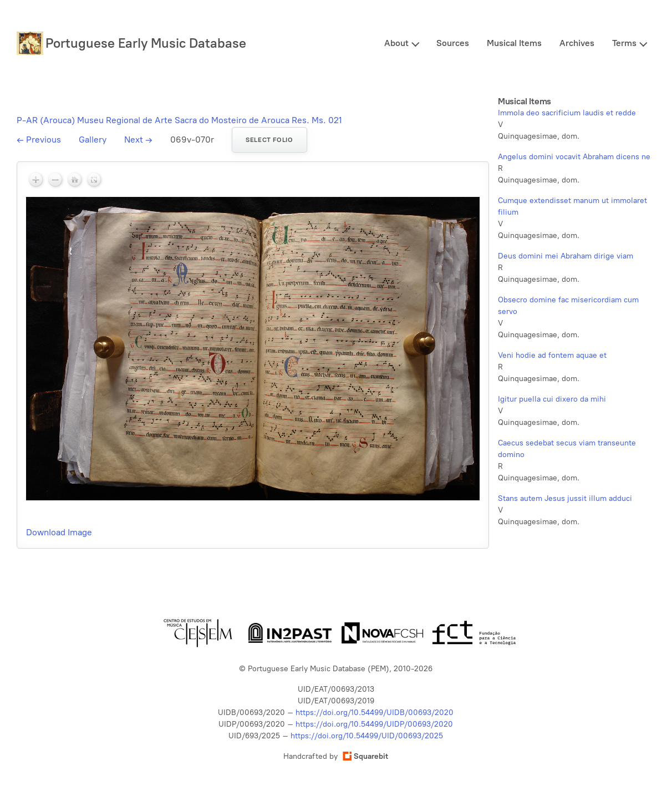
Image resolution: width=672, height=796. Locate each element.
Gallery (93, 140)
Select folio (269, 140)
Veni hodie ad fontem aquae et (552, 355)
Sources (453, 43)
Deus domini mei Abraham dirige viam (566, 256)
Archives (577, 43)
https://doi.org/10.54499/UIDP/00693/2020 (374, 724)
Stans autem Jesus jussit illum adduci (565, 498)
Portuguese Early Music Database (146, 43)
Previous (39, 140)
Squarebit (365, 756)
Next (138, 140)
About (396, 43)
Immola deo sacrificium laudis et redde (567, 113)
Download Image (59, 532)
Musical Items (514, 43)
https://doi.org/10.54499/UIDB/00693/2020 (375, 713)
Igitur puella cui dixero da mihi (552, 399)
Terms (624, 43)
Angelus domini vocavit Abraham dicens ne (574, 157)
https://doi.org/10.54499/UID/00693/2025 (367, 736)
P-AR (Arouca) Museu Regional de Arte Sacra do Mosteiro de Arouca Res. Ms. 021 (179, 120)
